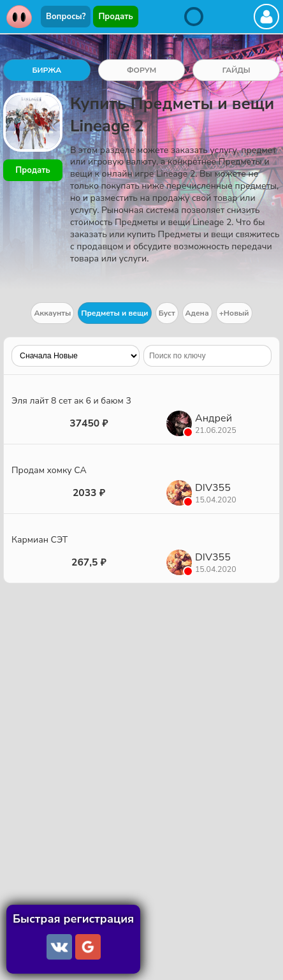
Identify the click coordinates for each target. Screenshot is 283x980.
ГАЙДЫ (236, 70)
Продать (115, 17)
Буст (167, 313)
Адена (197, 313)
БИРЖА (47, 70)
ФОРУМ (141, 70)
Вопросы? (66, 17)
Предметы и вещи (114, 313)
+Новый (234, 313)
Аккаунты (52, 313)
